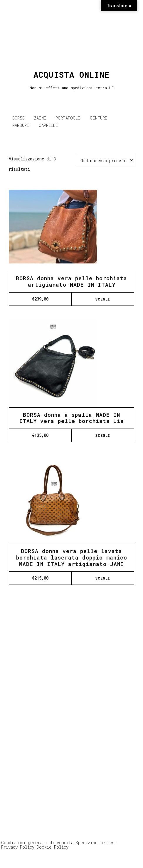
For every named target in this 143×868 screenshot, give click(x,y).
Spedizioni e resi (96, 843)
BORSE (18, 118)
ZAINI (40, 118)
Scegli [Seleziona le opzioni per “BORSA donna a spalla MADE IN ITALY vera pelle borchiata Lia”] (103, 435)
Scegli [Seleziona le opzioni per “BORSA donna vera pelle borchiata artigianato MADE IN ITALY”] (103, 299)
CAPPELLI (48, 125)
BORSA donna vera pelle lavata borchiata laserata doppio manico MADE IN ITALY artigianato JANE (72, 557)
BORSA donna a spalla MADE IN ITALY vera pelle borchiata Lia (71, 418)
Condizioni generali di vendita (37, 843)
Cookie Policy (52, 847)
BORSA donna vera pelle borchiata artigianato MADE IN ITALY (71, 281)
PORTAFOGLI (68, 118)
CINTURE (99, 118)
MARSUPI (21, 125)
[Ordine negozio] (105, 160)
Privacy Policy (18, 847)
